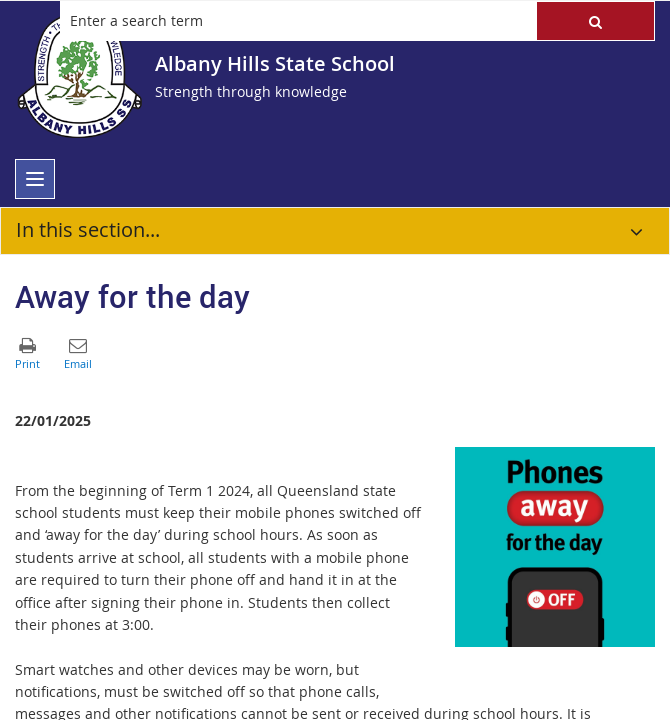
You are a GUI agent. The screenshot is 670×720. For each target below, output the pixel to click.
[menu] (35, 179)
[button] (595, 21)
